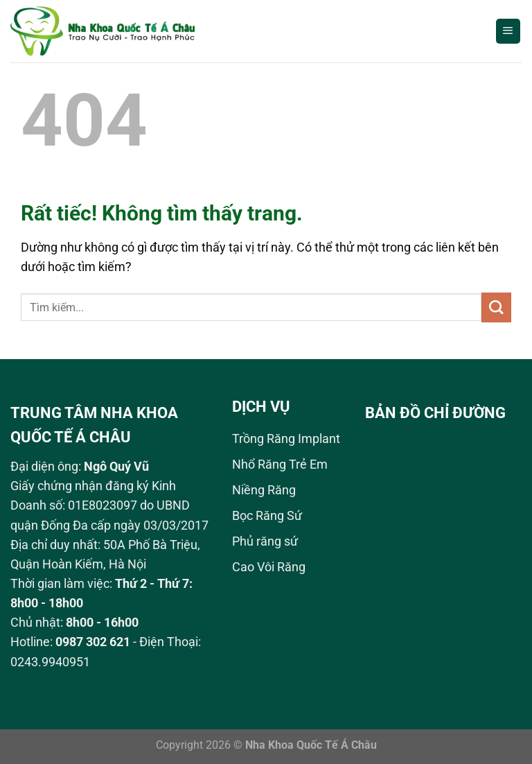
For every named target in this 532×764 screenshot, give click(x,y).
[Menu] (508, 31)
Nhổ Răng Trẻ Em (280, 465)
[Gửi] (496, 307)
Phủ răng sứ (265, 541)
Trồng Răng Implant (286, 439)
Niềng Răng (264, 490)
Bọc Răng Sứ (267, 516)
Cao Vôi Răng (269, 567)
